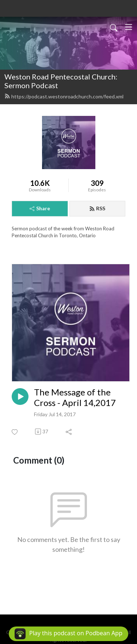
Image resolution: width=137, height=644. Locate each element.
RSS (97, 208)
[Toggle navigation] (129, 27)
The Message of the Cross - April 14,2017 (75, 397)
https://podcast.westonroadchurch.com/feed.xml (64, 96)
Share (40, 208)
